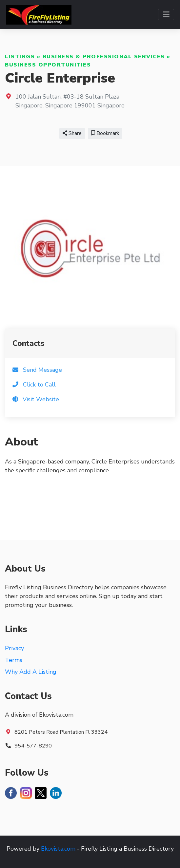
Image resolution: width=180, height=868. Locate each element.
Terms (14, 660)
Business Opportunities (48, 65)
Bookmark (105, 133)
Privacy (14, 648)
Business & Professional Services (104, 57)
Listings (20, 57)
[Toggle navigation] (166, 15)
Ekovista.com (58, 849)
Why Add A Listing (31, 672)
